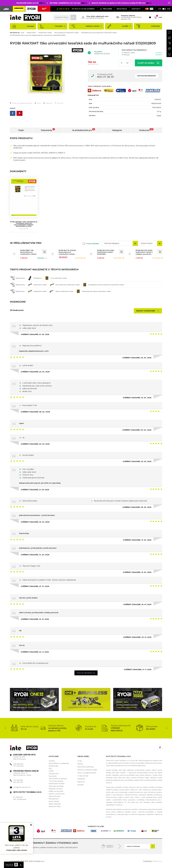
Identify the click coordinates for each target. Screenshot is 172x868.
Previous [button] (5, 728)
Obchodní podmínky (86, 767)
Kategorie (117, 130)
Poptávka (81, 779)
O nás (80, 761)
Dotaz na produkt (147, 76)
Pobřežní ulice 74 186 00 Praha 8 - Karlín (26, 773)
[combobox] (120, 243)
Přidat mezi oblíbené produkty (21, 103)
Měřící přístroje (55, 804)
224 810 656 (18, 780)
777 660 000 (18, 766)
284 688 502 (18, 764)
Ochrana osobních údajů (87, 770)
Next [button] (167, 728)
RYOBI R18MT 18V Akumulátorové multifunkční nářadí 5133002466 (28, 252)
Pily (50, 768)
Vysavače (53, 776)
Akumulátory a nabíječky (59, 763)
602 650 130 (18, 782)
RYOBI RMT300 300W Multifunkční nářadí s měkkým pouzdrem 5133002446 (144, 252)
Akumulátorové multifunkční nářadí (66, 33)
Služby (119, 26)
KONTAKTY (136, 9)
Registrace (122, 9)
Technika (52, 26)
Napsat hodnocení (148, 311)
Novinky (23, 26)
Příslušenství (54, 799)
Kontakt (80, 785)
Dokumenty (48, 130)
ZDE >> (42, 3)
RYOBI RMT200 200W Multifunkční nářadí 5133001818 (106, 252)
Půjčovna (148, 26)
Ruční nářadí (54, 801)
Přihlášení (106, 9)
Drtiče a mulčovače (57, 794)
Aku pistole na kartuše (58, 779)
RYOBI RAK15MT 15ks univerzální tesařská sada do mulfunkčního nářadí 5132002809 (38, 35)
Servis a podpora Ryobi (87, 773)
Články (80, 764)
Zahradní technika (56, 786)
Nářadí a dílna (86, 26)
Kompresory (54, 773)
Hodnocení (146, 130)
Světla (51, 771)
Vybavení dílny (55, 806)
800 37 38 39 (105, 77)
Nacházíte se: (15, 33)
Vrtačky (52, 761)
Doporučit (48, 103)
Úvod (22, 33)
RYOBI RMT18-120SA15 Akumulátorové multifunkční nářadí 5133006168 (67, 252)
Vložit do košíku (148, 63)
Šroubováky (54, 766)
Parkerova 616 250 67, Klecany (24, 757)
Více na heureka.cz (86, 673)
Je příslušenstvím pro (84, 130)
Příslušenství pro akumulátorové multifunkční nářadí (99, 33)
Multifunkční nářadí (45, 33)
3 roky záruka (83, 776)
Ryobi (159, 115)
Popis (21, 130)
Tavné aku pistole (56, 781)
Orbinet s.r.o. (157, 861)
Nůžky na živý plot (56, 791)
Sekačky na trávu (56, 789)
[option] (47, 74)
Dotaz (38, 103)
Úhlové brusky (55, 796)
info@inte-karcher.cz (22, 787)
